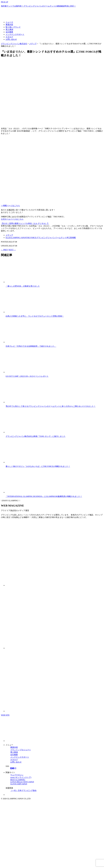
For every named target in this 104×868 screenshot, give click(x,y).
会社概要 (9, 32)
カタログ (9, 37)
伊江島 (69, 238)
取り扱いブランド (13, 27)
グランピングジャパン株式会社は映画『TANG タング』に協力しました (36, 436)
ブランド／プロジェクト (21, 750)
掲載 (74, 238)
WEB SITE (5, 715)
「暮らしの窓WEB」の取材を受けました (23, 286)
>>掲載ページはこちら (10, 206)
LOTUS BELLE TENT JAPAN (22, 782)
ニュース (9, 22)
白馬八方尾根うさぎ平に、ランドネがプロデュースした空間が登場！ (35, 316)
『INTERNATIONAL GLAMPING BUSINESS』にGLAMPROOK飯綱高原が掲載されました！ (44, 496)
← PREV (5, 250)
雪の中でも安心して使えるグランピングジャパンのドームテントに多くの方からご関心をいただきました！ (51, 406)
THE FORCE (31, 238)
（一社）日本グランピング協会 (23, 790)
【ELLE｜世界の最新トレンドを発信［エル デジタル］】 (25, 223)
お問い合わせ (11, 39)
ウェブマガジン (17, 775)
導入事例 (9, 30)
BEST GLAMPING (18, 780)
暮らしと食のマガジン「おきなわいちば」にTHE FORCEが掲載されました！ (38, 466)
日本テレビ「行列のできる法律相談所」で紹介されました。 (31, 346)
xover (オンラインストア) (21, 777)
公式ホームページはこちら (12, 219)
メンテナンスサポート (15, 34)
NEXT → (12, 250)
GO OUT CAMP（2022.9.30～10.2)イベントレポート (27, 376)
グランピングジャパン (46, 238)
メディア (9, 235)
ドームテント (61, 238)
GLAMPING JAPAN (18, 238)
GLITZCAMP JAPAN (19, 784)
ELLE (8, 238)
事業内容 (9, 25)
